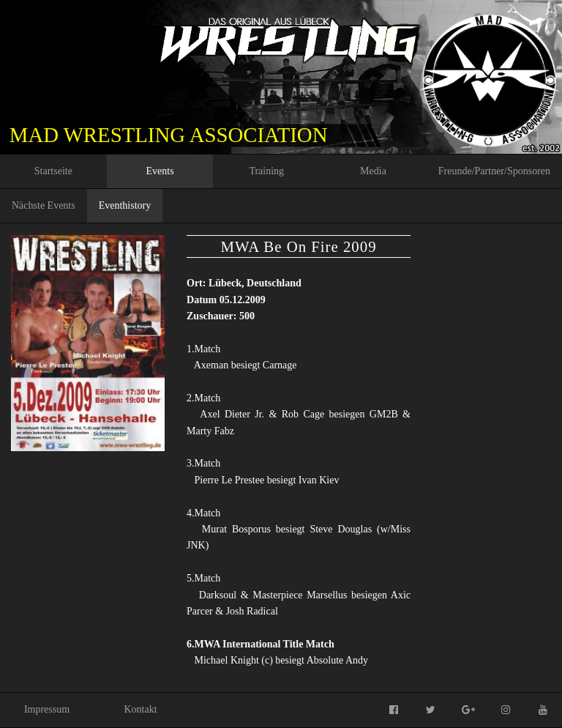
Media (373, 171)
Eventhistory (125, 205)
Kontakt (140, 709)
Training (266, 171)
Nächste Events (44, 205)
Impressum (47, 709)
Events (160, 171)
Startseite (53, 171)
